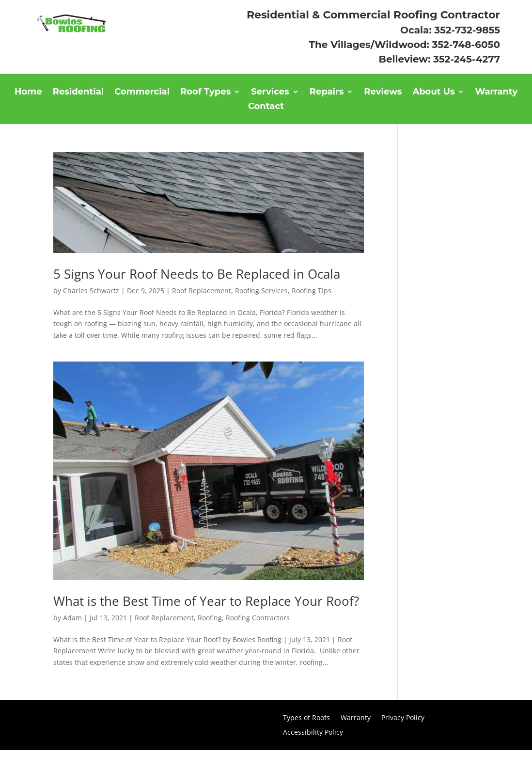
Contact (266, 107)
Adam (72, 618)
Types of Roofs (306, 718)
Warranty (496, 93)
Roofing (210, 618)
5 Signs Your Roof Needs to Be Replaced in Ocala (197, 274)
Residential (78, 93)
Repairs (327, 93)
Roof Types (205, 93)
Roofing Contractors (258, 618)
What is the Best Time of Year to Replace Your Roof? (206, 601)
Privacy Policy (403, 718)
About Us (433, 93)
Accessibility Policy (313, 733)
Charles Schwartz (91, 291)
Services (270, 93)
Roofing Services (261, 291)
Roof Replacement (202, 291)
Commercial (142, 93)
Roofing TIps (312, 291)
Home (28, 93)
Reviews (383, 93)
